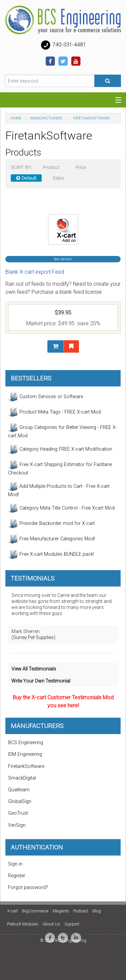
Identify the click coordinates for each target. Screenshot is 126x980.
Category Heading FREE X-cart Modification (60, 449)
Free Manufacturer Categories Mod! (52, 539)
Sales (58, 178)
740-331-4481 (63, 45)
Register (17, 876)
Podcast (81, 911)
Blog (97, 911)
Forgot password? (28, 887)
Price (81, 167)
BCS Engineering (26, 743)
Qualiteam (19, 790)
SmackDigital (22, 778)
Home (16, 118)
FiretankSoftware (26, 766)
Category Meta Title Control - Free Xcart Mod (61, 508)
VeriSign (17, 825)
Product (51, 167)
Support (72, 924)
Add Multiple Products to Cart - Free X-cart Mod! (59, 489)
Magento (61, 911)
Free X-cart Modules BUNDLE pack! (51, 554)
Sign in (15, 864)
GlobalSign (20, 801)
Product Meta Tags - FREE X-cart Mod (54, 412)
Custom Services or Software (46, 397)
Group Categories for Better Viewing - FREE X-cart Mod (62, 431)
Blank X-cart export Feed (35, 272)
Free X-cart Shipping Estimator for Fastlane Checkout (60, 468)
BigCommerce (35, 911)
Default (26, 178)
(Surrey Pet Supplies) (33, 637)
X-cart (12, 911)
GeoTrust (18, 813)
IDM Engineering (25, 754)
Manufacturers (46, 118)
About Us (51, 924)
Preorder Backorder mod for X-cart (51, 524)
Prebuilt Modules (23, 924)
